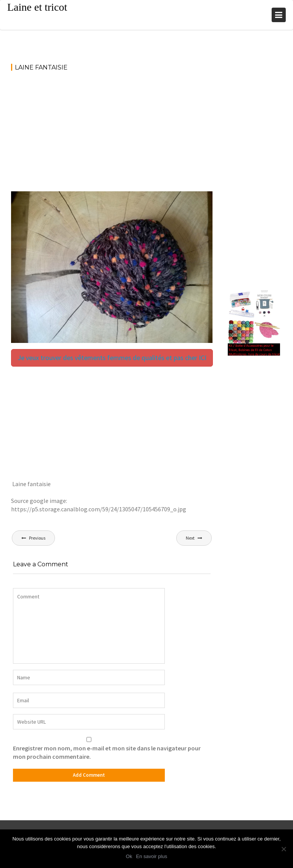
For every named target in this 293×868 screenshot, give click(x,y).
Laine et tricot (37, 7)
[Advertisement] (112, 135)
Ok (129, 856)
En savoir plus (151, 856)
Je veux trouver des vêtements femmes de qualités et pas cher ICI (112, 358)
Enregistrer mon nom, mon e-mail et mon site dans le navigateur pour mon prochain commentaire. (107, 752)
